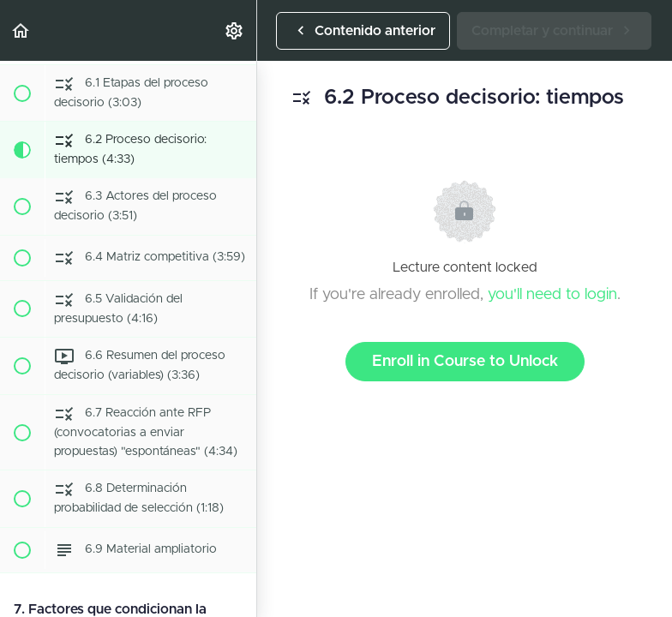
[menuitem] (235, 30)
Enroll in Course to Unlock (465, 362)
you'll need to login (552, 295)
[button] (21, 30)
